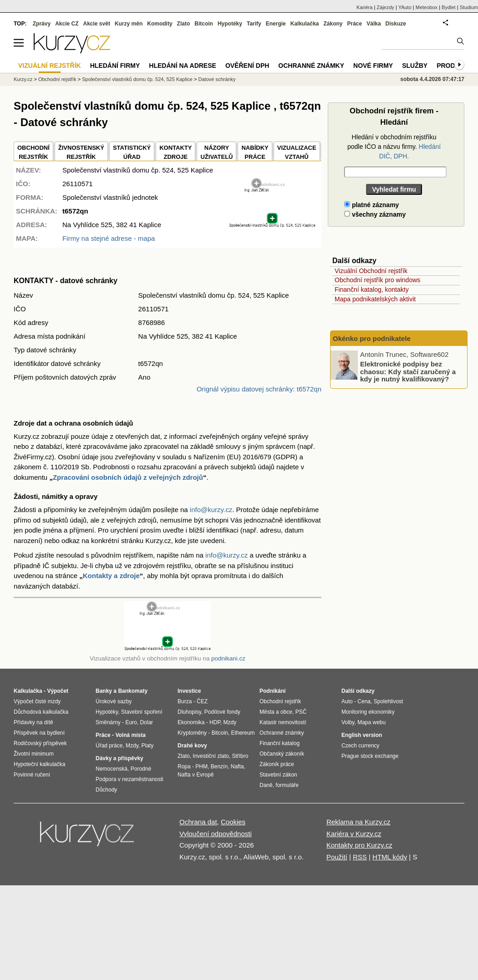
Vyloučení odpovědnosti (216, 834)
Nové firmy (373, 66)
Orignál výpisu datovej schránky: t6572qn (259, 389)
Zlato (184, 24)
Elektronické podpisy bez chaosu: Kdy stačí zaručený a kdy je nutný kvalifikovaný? (408, 371)
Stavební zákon (278, 775)
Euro (131, 722)
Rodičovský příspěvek (40, 743)
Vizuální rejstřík (50, 66)
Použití (337, 857)
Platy (148, 746)
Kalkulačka (305, 24)
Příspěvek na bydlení (39, 733)
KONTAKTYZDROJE (175, 152)
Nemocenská (112, 769)
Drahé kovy (192, 746)
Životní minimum (34, 754)
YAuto (405, 7)
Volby (348, 722)
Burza (185, 701)
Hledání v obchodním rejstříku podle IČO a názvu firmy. (394, 147)
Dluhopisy (189, 712)
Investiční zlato (211, 756)
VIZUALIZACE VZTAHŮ (297, 152)
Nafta (237, 767)
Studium (469, 7)
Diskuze (396, 24)
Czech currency (360, 746)
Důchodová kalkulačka (41, 712)
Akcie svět (97, 24)
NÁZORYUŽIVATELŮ (216, 152)
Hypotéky (230, 24)
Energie (276, 24)
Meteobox (427, 7)
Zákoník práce (277, 764)
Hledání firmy (115, 66)
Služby (415, 66)
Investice (189, 691)
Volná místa (130, 735)
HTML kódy (390, 857)
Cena (364, 701)
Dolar (146, 722)
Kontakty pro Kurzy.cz (359, 845)
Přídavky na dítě (33, 722)
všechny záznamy (375, 214)
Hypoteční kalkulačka (39, 764)
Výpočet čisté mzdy (37, 701)
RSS (360, 857)
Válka (374, 24)
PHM (201, 767)
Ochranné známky (311, 66)
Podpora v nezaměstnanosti (130, 779)
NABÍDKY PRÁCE (255, 152)
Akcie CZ (67, 24)
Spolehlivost (389, 701)
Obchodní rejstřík (57, 79)
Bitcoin (204, 24)
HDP (215, 722)
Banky (104, 691)
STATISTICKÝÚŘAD (132, 152)
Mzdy (132, 746)
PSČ (301, 712)
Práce (355, 24)
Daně (266, 785)
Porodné (141, 769)
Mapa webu (371, 722)
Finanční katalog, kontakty (372, 289)
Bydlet (449, 7)
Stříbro (240, 756)
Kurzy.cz (23, 79)
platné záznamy (371, 205)
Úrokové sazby (114, 701)
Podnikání (272, 691)
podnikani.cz (228, 658)
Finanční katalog (280, 743)
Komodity (160, 24)
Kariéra (364, 7)
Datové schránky (217, 79)
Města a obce (276, 712)
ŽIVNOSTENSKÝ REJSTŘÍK (81, 152)
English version (362, 735)
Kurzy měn (129, 24)
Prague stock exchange (370, 756)
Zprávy (42, 24)
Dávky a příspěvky (119, 758)
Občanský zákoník (282, 754)
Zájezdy (385, 7)
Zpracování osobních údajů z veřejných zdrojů (128, 477)
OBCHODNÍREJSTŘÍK (33, 152)
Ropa (184, 767)
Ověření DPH (247, 66)
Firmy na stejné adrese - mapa (109, 238)
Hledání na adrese (183, 66)
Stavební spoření (142, 712)
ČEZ (202, 701)
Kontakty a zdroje (111, 576)
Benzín (219, 767)
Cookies (233, 822)
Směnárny (108, 722)
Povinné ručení (32, 775)
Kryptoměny (192, 733)
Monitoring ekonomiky (368, 712)
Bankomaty (133, 691)
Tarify (254, 24)
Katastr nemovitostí (283, 722)
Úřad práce (109, 746)
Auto (347, 701)
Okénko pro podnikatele (372, 338)
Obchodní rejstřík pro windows (377, 280)
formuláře (287, 785)
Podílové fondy (222, 712)
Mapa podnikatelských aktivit (375, 299)
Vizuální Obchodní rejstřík (371, 271)
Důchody (106, 790)
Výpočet (58, 691)
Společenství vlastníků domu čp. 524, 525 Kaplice (137, 79)
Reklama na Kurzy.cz (358, 822)
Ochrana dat (198, 822)
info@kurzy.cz (211, 510)
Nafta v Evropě (196, 775)
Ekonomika (191, 722)
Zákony (333, 24)
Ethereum (243, 733)
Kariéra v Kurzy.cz (354, 834)
